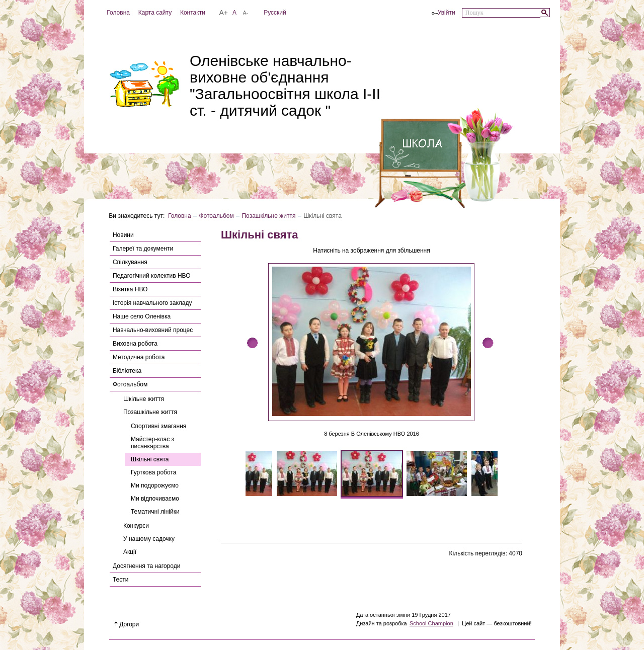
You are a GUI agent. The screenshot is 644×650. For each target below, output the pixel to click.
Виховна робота (135, 344)
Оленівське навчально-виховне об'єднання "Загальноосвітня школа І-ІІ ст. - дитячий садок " (285, 86)
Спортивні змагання (158, 426)
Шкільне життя (144, 399)
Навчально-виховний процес (153, 330)
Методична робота (139, 357)
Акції (130, 552)
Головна (118, 13)
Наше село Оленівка (142, 316)
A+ (223, 13)
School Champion (431, 623)
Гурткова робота (153, 472)
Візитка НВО (130, 289)
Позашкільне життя (268, 216)
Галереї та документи (143, 249)
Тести (121, 580)
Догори (127, 624)
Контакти (193, 13)
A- (246, 13)
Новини (123, 235)
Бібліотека (127, 371)
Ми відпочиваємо (155, 499)
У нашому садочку (149, 539)
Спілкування (130, 262)
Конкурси (136, 526)
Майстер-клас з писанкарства (152, 443)
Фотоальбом (216, 216)
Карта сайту (155, 13)
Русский (275, 13)
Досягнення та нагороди (146, 566)
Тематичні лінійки (155, 512)
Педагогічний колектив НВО (152, 276)
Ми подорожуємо (155, 485)
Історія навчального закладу (152, 303)
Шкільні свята (150, 459)
